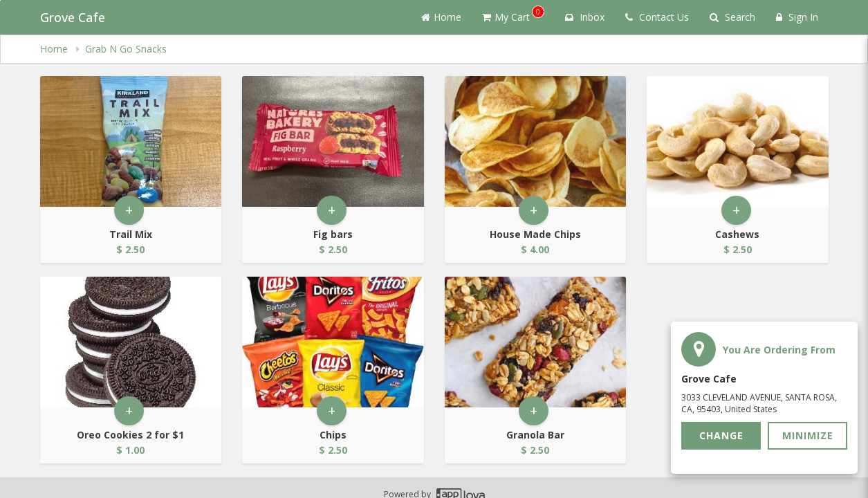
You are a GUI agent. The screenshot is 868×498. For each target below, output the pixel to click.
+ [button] (129, 210)
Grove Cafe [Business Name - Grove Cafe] (73, 17)
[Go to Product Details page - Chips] (333, 342)
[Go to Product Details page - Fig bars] (333, 141)
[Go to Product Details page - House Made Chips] (536, 141)
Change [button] (721, 435)
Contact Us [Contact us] (657, 17)
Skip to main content (0, 0)
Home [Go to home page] (441, 17)
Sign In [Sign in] (797, 17)
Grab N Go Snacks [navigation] (126, 49)
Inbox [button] (585, 17)
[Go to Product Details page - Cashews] (738, 141)
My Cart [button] (513, 15)
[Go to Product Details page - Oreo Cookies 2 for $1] (131, 342)
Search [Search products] (732, 17)
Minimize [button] (808, 435)
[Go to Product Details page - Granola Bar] (536, 342)
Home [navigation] (55, 49)
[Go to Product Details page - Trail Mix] (131, 141)
